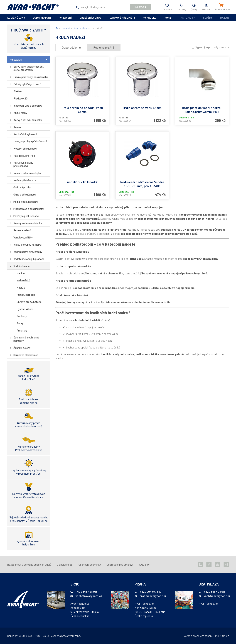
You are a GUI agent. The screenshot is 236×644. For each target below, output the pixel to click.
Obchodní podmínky (90, 565)
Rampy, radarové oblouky (28, 223)
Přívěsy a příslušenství (26, 216)
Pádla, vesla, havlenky (26, 202)
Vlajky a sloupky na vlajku (27, 245)
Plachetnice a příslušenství (29, 209)
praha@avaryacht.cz (153, 596)
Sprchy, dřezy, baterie (29, 302)
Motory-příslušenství (25, 148)
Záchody (22, 316)
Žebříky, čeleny (22, 348)
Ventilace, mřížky (23, 237)
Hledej (141, 7)
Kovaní (17, 127)
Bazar (224, 18)
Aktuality (188, 18)
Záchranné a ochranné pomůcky (26, 339)
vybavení (66, 18)
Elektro (18, 91)
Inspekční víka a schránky (28, 106)
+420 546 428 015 (86, 591)
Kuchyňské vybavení (25, 134)
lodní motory (42, 18)
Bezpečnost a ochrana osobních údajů (29, 565)
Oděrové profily (22, 187)
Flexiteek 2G (20, 98)
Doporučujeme (71, 47)
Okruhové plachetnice (26, 355)
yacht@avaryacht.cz (89, 596)
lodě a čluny (16, 18)
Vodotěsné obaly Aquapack (29, 259)
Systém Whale (25, 309)
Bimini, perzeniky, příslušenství (31, 77)
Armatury (22, 330)
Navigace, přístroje (24, 156)
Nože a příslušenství (25, 180)
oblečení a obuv (90, 18)
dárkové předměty (122, 18)
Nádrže (21, 287)
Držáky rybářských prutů (27, 84)
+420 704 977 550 (151, 591)
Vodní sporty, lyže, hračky (28, 252)
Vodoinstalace (22, 266)
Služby (208, 18)
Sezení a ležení (22, 230)
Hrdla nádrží (24, 280)
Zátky (20, 323)
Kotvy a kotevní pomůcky (28, 120)
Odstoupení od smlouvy (120, 565)
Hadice (21, 273)
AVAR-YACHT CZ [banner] (33, 7)
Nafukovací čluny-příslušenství (24, 164)
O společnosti (65, 565)
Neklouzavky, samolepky (27, 173)
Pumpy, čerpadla (26, 295)
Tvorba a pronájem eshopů (198, 636)
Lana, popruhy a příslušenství (30, 141)
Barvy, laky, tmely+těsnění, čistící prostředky (29, 68)
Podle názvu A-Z (104, 47)
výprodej (150, 18)
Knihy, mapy (20, 113)
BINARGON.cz (221, 636)
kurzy (169, 18)
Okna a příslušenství (25, 194)
